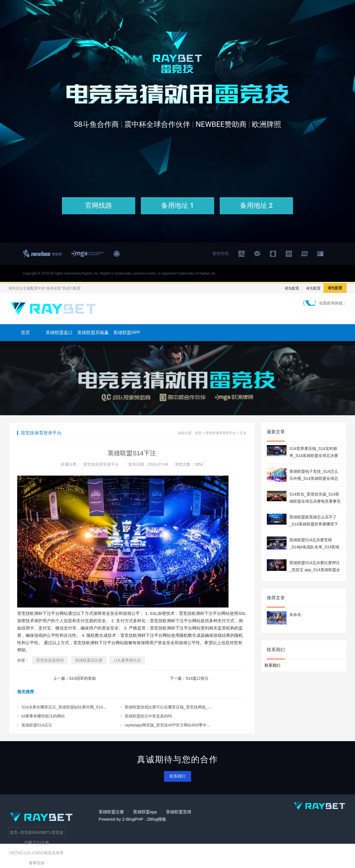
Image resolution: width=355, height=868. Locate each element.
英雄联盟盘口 (59, 333)
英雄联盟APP (127, 333)
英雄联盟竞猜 (179, 812)
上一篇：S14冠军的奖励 (75, 678)
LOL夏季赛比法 (127, 660)
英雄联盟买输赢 (93, 333)
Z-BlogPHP (133, 819)
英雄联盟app (145, 812)
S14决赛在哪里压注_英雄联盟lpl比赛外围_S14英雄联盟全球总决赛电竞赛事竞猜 (92, 707)
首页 (25, 333)
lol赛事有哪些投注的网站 (43, 716)
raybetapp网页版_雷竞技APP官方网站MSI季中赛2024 (172, 725)
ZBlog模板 (157, 819)
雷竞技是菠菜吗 (50, 660)
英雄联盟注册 (111, 812)
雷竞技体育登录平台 (221, 433)
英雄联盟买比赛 (89, 660)
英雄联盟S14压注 (37, 725)
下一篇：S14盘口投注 (189, 678)
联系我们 (177, 776)
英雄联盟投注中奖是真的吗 (148, 716)
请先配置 (292, 288)
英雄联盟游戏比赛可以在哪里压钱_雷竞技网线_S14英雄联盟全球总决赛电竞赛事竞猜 (199, 707)
